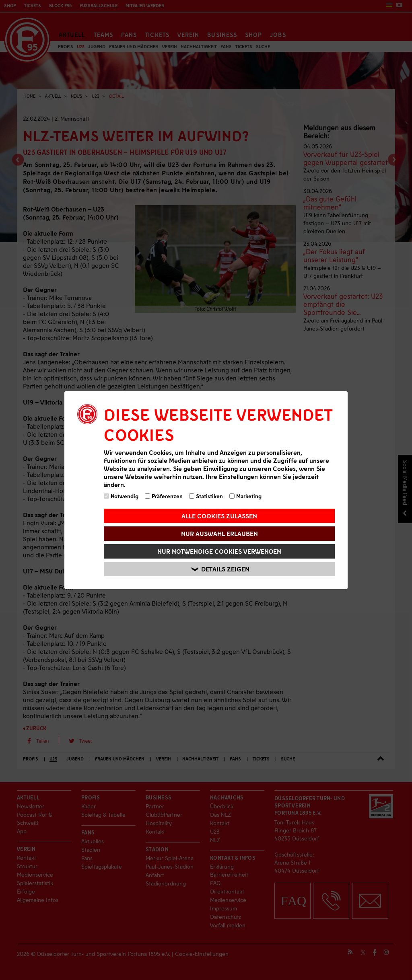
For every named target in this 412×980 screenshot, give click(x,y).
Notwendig (121, 496)
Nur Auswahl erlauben (219, 533)
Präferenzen (164, 496)
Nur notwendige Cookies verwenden (219, 551)
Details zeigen (220, 569)
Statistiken (206, 496)
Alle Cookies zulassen (219, 516)
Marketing (245, 496)
